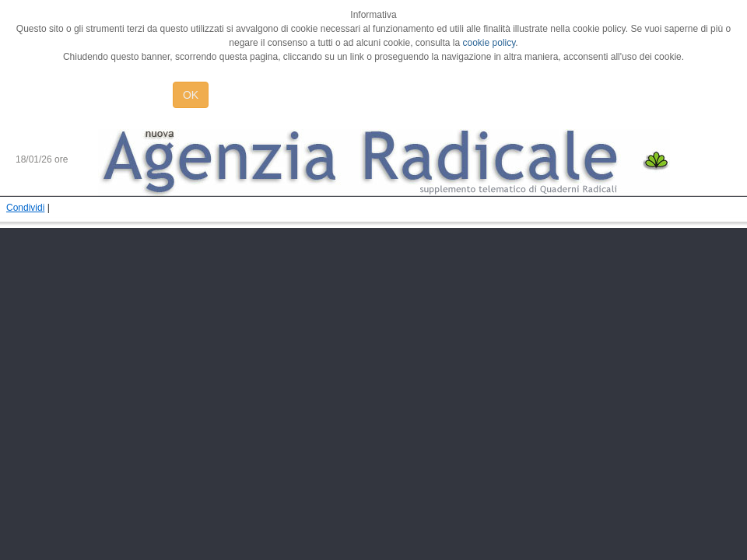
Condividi (25, 208)
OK (191, 95)
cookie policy (489, 43)
